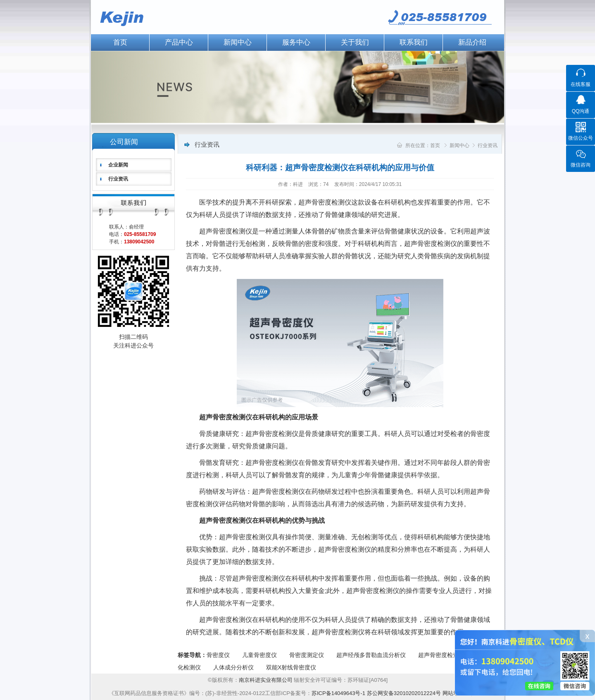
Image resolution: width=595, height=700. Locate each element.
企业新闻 (118, 165)
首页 (120, 42)
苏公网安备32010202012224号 (404, 693)
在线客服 (581, 84)
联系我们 (414, 42)
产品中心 (179, 42)
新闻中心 (238, 42)
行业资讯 (118, 179)
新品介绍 (472, 42)
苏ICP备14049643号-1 (338, 693)
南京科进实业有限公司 (267, 680)
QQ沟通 (581, 111)
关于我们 (355, 42)
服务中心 (296, 42)
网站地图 (453, 693)
